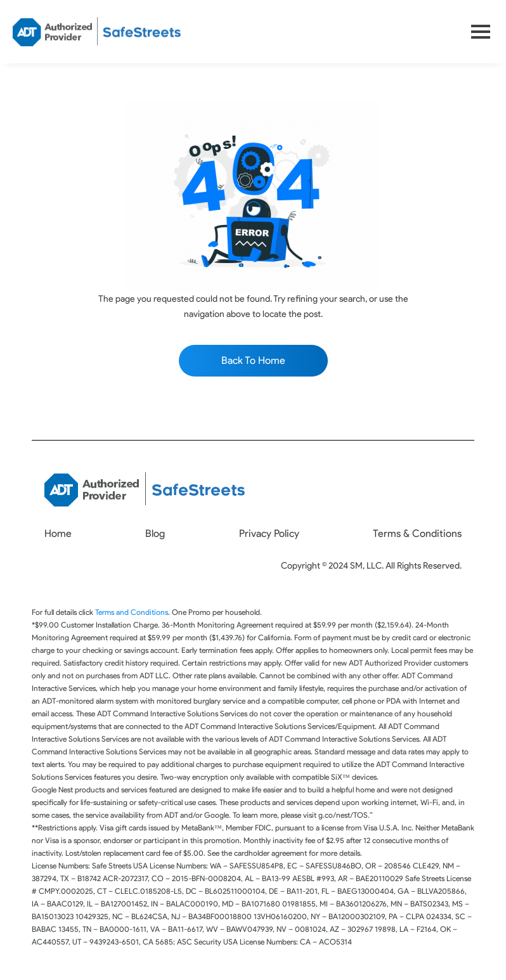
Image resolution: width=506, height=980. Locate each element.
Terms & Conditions (417, 533)
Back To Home (253, 360)
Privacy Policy (269, 533)
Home (58, 533)
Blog (155, 533)
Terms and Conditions (132, 612)
